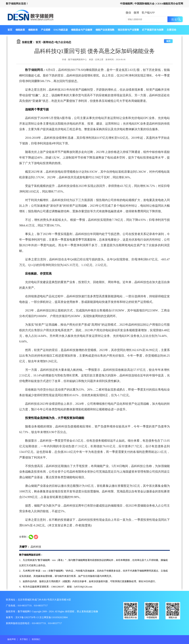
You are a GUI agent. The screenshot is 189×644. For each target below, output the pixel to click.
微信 (128, 13)
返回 (168, 41)
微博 (136, 13)
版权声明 (12, 639)
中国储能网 (126, 4)
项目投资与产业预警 (128, 30)
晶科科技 (36, 547)
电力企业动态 (63, 42)
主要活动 (171, 30)
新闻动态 (48, 42)
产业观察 (46, 30)
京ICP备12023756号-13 (27, 617)
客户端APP (148, 13)
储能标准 (33, 30)
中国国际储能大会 (144, 4)
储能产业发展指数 (105, 30)
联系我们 (36, 639)
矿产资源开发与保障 (153, 30)
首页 (10, 30)
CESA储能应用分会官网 (170, 4)
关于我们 (24, 639)
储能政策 (20, 30)
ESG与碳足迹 (61, 30)
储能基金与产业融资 (82, 30)
